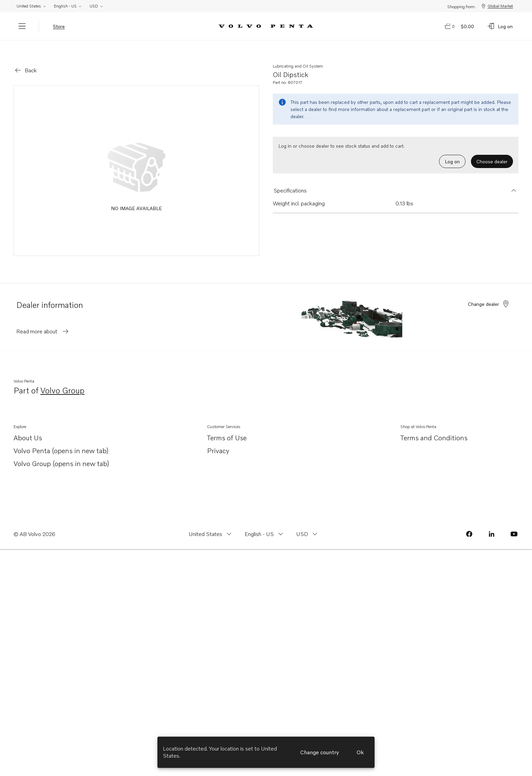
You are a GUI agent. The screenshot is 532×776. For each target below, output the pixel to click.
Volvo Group (62, 381)
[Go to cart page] (460, 26)
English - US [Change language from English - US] (68, 6)
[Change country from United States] (211, 524)
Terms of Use (227, 428)
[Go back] (25, 61)
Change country (320, 752)
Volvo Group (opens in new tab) (61, 454)
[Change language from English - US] (265, 524)
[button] (396, 181)
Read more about (43, 322)
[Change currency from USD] (308, 524)
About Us (28, 429)
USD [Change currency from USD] (97, 6)
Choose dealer (492, 152)
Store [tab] (59, 26)
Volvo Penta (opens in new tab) (61, 441)
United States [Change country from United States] (32, 6)
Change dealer (489, 294)
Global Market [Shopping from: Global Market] (497, 6)
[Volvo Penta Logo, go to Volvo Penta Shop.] (266, 26)
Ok (360, 752)
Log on (452, 152)
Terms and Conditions (434, 428)
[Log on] (500, 26)
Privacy (218, 441)
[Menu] (22, 26)
